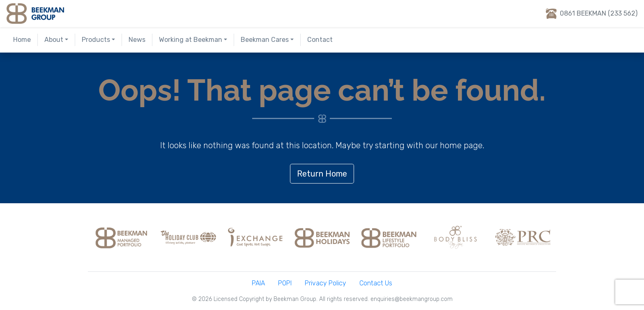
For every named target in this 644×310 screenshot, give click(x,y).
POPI (285, 283)
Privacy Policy (325, 283)
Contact (320, 40)
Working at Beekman (191, 40)
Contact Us (376, 283)
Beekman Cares (265, 40)
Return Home (322, 174)
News (137, 40)
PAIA (258, 283)
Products (96, 40)
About (54, 40)
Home (22, 40)
